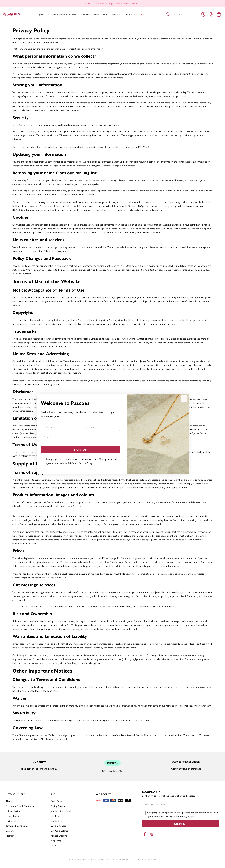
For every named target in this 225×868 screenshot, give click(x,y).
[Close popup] (184, 398)
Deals (53, 845)
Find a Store (57, 801)
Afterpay (10, 835)
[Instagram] (151, 834)
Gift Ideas (116, 15)
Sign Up (80, 449)
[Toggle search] (169, 14)
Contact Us (56, 821)
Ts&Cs (71, 463)
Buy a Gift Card (58, 826)
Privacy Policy (86, 463)
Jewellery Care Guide (61, 811)
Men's (96, 15)
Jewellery (44, 15)
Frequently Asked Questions (20, 806)
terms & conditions (146, 859)
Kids (105, 15)
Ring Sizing (56, 840)
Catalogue (130, 15)
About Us (10, 801)
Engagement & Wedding (65, 15)
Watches (85, 15)
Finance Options (59, 835)
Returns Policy (13, 811)
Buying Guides (58, 806)
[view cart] (219, 14)
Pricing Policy (12, 821)
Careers (10, 831)
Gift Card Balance (60, 831)
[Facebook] (145, 834)
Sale (142, 15)
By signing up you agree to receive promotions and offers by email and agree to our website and (81, 461)
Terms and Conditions (17, 826)
